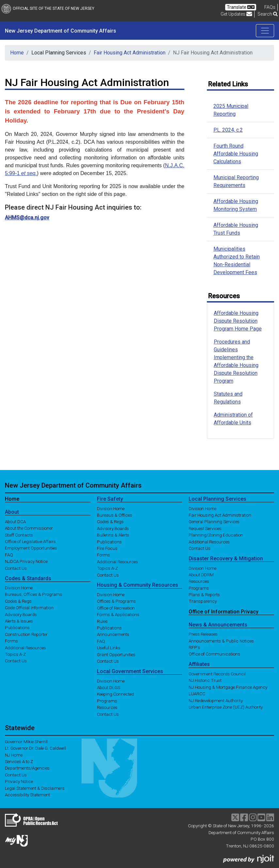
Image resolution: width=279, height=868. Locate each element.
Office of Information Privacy (224, 611)
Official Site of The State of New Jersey (48, 8)
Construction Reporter (26, 634)
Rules (102, 621)
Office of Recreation (116, 608)
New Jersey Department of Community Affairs (61, 31)
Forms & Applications (118, 614)
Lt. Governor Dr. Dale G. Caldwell (35, 748)
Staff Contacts (19, 535)
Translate (241, 7)
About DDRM (201, 575)
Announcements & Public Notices (221, 640)
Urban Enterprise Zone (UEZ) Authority (226, 707)
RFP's (194, 647)
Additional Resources (25, 647)
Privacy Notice (19, 781)
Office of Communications (214, 654)
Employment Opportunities (31, 548)
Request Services (205, 528)
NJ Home (14, 755)
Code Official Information (29, 608)
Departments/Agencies (27, 768)
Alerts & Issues (19, 621)
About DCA (15, 521)
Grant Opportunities (116, 654)
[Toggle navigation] (265, 31)
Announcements (113, 634)
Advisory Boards (21, 614)
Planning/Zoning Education (216, 535)
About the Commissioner (29, 528)
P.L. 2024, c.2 (228, 130)
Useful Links (109, 648)
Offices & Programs (116, 601)
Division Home (19, 588)
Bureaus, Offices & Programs (34, 594)
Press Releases (203, 634)
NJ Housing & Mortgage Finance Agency (228, 687)
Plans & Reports (204, 595)
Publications (17, 627)
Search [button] (268, 14)
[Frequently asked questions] (270, 7)
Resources (107, 707)
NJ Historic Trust (205, 680)
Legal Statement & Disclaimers (35, 788)
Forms (11, 641)
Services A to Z (19, 761)
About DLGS (108, 687)
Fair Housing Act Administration (130, 53)
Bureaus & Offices (115, 515)
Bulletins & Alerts (113, 535)
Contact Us (16, 568)
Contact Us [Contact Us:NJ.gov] (16, 774)
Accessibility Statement (27, 795)
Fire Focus (107, 548)
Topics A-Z (15, 654)
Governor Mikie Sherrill (26, 742)
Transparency (203, 601)
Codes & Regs (18, 601)
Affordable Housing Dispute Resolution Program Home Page (238, 321)
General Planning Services (214, 522)
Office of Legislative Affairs (30, 541)
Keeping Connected (116, 694)
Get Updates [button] (236, 14)
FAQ (9, 554)
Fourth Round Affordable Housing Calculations (236, 154)
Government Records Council (217, 674)
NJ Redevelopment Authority (216, 700)
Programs (107, 700)
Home (17, 53)
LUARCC (197, 694)
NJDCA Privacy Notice (26, 561)
